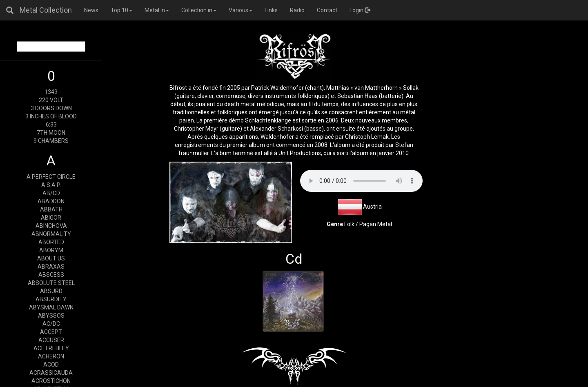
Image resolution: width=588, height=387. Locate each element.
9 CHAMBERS (51, 141)
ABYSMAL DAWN (51, 307)
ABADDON (51, 201)
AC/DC (51, 324)
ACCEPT (51, 332)
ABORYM (51, 250)
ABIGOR (51, 218)
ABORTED (51, 242)
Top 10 (121, 10)
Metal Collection (46, 10)
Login (360, 10)
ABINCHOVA (51, 226)
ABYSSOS (51, 316)
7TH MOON (51, 133)
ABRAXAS (51, 267)
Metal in (157, 10)
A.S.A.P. (51, 185)
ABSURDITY (51, 299)
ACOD (51, 365)
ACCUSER (51, 340)
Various (241, 10)
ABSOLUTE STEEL (51, 283)
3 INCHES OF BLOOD (51, 116)
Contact (327, 10)
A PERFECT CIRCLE (51, 177)
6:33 (51, 125)
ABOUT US (51, 258)
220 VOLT (51, 100)
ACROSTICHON (51, 381)
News (91, 10)
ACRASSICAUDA (51, 373)
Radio (297, 10)
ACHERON (51, 356)
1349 (51, 92)
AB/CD (51, 193)
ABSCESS (51, 275)
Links (271, 10)
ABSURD (51, 291)
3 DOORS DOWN (51, 108)
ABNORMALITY (51, 234)
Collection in (199, 10)
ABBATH (51, 209)
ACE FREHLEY (51, 348)
